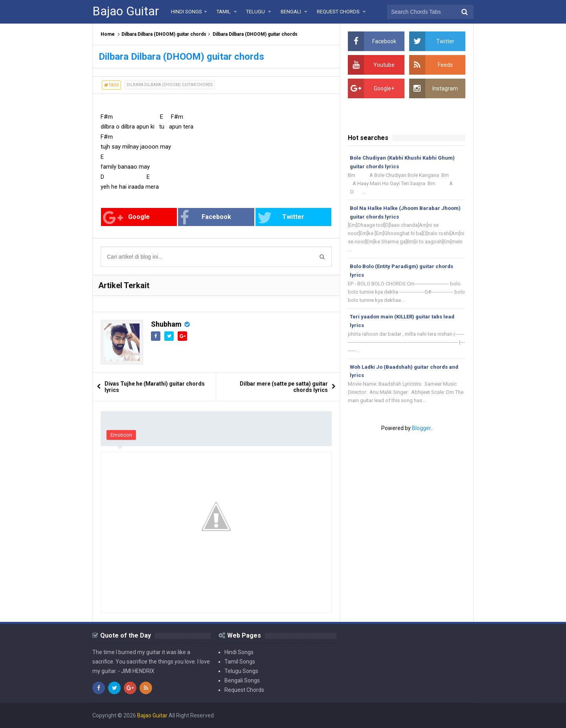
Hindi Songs (239, 652)
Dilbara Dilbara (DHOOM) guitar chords (164, 34)
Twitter (281, 218)
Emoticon (121, 435)
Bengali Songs (242, 680)
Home (108, 34)
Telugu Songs (241, 671)
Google (126, 218)
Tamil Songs (240, 662)
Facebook (205, 218)
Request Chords (244, 690)
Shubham (166, 324)
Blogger (421, 428)
